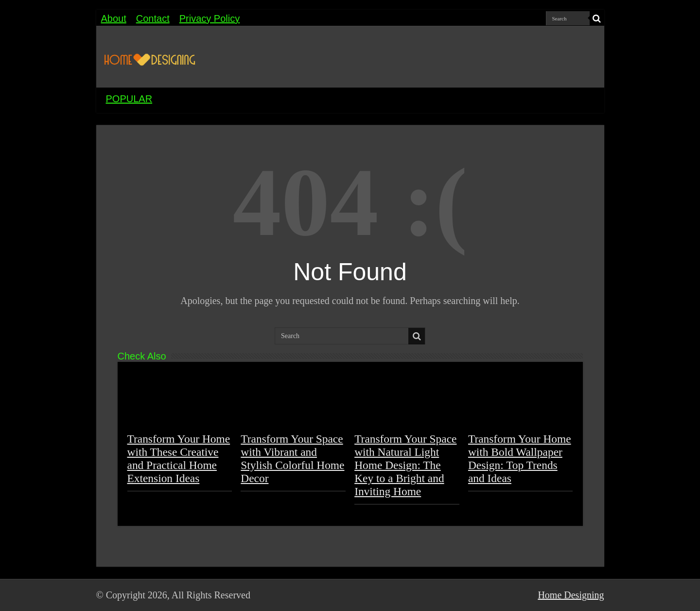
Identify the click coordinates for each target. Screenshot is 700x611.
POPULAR (129, 99)
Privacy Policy (210, 18)
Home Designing (571, 595)
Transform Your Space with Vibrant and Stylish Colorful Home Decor (292, 458)
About (114, 18)
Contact (153, 18)
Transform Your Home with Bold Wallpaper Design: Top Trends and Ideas (520, 458)
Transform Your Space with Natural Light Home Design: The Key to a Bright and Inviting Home (405, 465)
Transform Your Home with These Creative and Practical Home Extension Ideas (179, 458)
